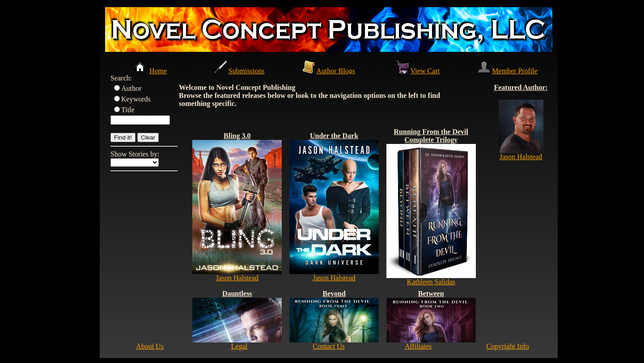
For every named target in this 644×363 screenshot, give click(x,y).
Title (128, 110)
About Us (150, 346)
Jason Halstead (237, 278)
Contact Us (329, 346)
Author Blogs (336, 71)
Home (158, 71)
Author (131, 88)
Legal (239, 346)
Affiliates (418, 346)
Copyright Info (508, 346)
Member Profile (515, 71)
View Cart (425, 71)
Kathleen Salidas (431, 282)
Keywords (136, 99)
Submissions (247, 71)
